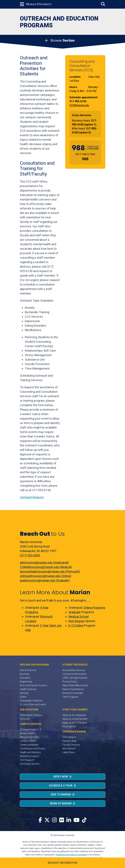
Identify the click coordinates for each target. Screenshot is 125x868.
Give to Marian (61, 795)
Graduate (75, 612)
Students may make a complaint (71, 855)
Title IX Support (70, 697)
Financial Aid (69, 726)
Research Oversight (73, 693)
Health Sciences (28, 689)
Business (25, 674)
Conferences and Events (33, 749)
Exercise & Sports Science (33, 685)
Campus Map (69, 741)
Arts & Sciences (28, 670)
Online (23, 697)
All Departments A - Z (31, 729)
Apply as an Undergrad (74, 715)
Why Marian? (69, 749)
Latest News (69, 752)
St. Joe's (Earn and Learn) (33, 704)
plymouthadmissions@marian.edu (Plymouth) (50, 571)
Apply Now (61, 777)
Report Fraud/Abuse (73, 689)
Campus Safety (28, 741)
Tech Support (27, 760)
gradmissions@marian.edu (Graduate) (45, 580)
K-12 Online (76, 625)
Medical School (79, 617)
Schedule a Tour (61, 786)
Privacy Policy (70, 682)
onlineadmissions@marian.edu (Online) (46, 576)
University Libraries (30, 764)
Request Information (63, 863)
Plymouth (25, 719)
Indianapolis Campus (31, 715)
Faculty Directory (71, 745)
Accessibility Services (74, 670)
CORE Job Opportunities (75, 678)
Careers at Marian (29, 745)
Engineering (26, 682)
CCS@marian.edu (79, 105)
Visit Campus (69, 737)
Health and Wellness (30, 752)
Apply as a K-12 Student (75, 723)
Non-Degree (76, 621)
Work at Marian (61, 803)
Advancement (27, 733)
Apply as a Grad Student (75, 719)
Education (25, 678)
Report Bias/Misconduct (75, 685)
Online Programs (94, 608)
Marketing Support (29, 756)
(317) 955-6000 (30, 555)
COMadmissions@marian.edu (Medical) (46, 567)
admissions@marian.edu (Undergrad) (44, 563)
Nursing (24, 693)
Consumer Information (74, 674)
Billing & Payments (29, 737)
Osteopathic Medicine (31, 701)
